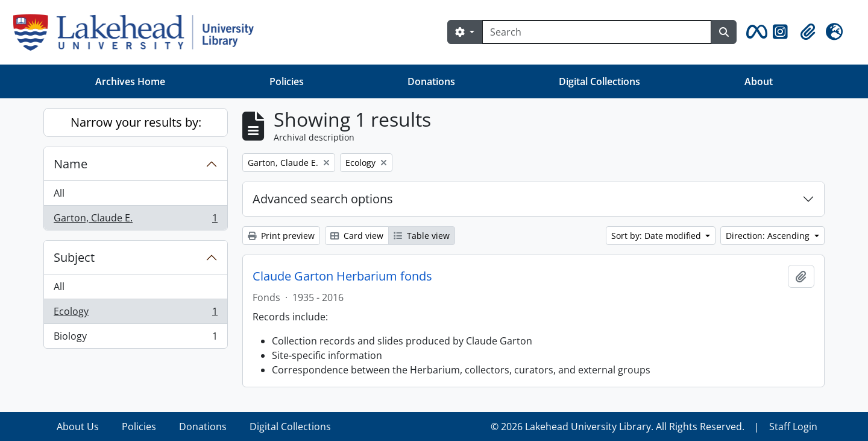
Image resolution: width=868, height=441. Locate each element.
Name (71, 164)
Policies (287, 81)
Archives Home (130, 81)
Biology (135, 338)
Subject (74, 257)
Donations (431, 81)
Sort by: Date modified (657, 236)
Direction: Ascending (769, 236)
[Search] (597, 32)
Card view (357, 236)
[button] (755, 32)
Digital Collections (599, 81)
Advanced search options (323, 199)
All (59, 193)
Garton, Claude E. (135, 220)
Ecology (135, 314)
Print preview (281, 236)
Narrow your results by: (136, 122)
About (759, 81)
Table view (422, 236)
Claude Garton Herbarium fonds (342, 276)
